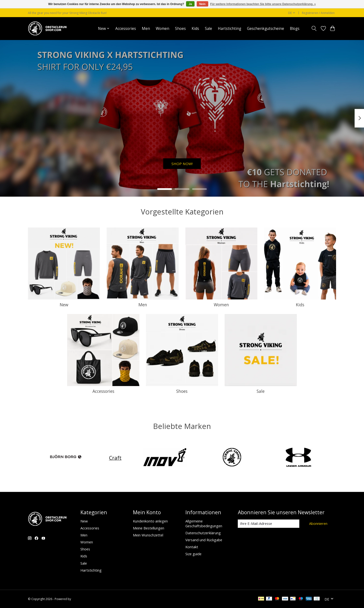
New (64, 305)
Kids (195, 29)
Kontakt (192, 547)
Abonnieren (318, 523)
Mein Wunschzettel (148, 535)
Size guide (193, 554)
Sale (208, 29)
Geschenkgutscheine (266, 29)
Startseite (84, 29)
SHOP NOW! (182, 162)
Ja (190, 4)
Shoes (180, 29)
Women (162, 29)
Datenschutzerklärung (203, 533)
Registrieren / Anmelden (318, 13)
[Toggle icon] (314, 28)
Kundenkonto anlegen (150, 521)
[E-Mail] (268, 524)
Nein (202, 4)
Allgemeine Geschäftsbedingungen (204, 523)
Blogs (295, 29)
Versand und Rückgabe (204, 540)
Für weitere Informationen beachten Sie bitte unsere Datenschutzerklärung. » (263, 4)
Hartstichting (230, 29)
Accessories (126, 29)
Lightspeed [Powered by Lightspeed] (79, 599)
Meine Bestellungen (149, 528)
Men (146, 29)
